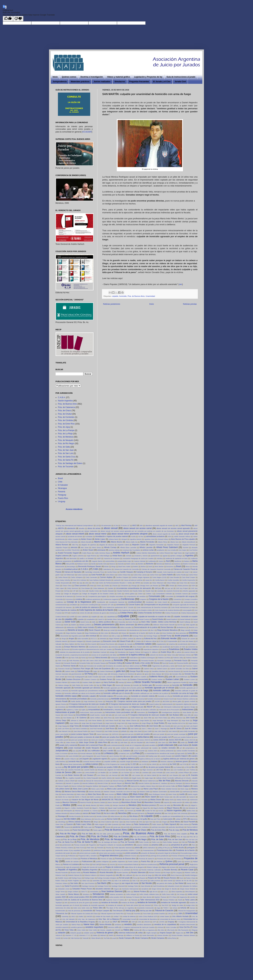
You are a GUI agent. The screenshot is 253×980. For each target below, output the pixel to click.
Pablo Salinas (126, 824)
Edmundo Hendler (169, 638)
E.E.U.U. (94, 639)
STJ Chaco (173, 897)
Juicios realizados (102, 82)
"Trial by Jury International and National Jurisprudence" (74, 525)
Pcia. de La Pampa (66, 430)
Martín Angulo (193, 794)
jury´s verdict (108, 751)
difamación (115, 633)
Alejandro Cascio (139, 545)
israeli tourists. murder (98, 715)
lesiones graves (182, 761)
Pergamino (92, 845)
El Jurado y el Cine (162, 82)
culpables (69, 619)
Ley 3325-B (163, 764)
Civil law (67, 591)
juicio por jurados (143, 734)
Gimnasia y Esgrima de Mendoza (122, 674)
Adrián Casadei (73, 539)
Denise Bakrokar (167, 627)
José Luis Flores (64, 729)
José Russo (110, 728)
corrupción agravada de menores (184, 605)
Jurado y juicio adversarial (139, 748)
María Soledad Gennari (169, 789)
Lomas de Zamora (63, 772)
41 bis (116, 525)
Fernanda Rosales (148, 661)
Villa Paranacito (183, 930)
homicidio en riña (164, 696)
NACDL (161, 811)
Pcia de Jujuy (174, 830)
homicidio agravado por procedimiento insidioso (88, 691)
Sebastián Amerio (174, 886)
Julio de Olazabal (137, 742)
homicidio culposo (106, 696)
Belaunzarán (60, 566)
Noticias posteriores (112, 304)
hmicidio (136, 685)
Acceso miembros (74, 509)
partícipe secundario (159, 827)
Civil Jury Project (182, 588)
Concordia (59, 599)
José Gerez (154, 726)
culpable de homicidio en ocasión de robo (154, 616)
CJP (74, 591)
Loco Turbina (190, 770)
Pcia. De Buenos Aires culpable (175, 834)
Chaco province (81, 585)
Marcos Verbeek (77, 786)
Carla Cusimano (83, 575)
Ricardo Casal (187, 870)
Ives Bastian (67, 718)
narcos (85, 813)
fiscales (171, 663)
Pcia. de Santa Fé (66, 460)
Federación (114, 658)
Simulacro (86, 894)
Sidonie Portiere (140, 891)
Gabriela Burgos (83, 671)
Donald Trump (166, 636)
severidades (94, 892)
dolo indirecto (104, 636)
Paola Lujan (88, 827)
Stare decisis (147, 897)
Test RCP (165, 905)
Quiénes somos (69, 77)
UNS (139, 922)
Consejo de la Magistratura (79, 602)
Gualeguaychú (80, 677)
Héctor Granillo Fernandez (148, 682)
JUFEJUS (115, 734)
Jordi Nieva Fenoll (112, 720)
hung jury (109, 701)
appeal (165, 556)
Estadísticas (174, 649)
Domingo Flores (138, 636)
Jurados (155, 748)
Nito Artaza (134, 816)
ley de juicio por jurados (76, 767)
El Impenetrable (172, 641)
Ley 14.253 (143, 764)
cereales (146, 583)
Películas (191, 842)
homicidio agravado (63, 688)
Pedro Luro (156, 842)
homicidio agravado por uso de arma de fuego (128, 690)
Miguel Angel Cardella (115, 808)
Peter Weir (90, 848)
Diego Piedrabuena (91, 633)
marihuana (186, 792)
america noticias (114, 550)
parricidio (127, 827)
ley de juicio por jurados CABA (106, 767)
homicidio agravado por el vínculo (159, 688)
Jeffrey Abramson (177, 718)
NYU (185, 819)
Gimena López (103, 674)
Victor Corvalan (171, 927)
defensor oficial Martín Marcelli (164, 625)
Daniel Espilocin (172, 619)
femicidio (119, 660)
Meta (186, 805)
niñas (125, 816)
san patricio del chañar (164, 883)
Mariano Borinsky (95, 792)
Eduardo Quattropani (93, 641)
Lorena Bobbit (90, 772)
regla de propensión (73, 867)
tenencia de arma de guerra (80, 903)
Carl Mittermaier (69, 575)
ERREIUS (156, 647)
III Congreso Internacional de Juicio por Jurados (127, 704)
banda (93, 564)
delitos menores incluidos (107, 627)
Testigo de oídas (177, 905)
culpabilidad (111, 617)
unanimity (65, 916)
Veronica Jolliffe (113, 927)
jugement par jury (128, 734)
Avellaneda (152, 561)
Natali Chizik (96, 813)
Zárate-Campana (158, 938)
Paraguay (62, 495)
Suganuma (183, 897)
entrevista (115, 647)
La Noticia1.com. (124, 753)
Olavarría (87, 822)
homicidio (123, 296)
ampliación (161, 550)
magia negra (149, 778)
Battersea (168, 564)
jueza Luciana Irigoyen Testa (82, 734)
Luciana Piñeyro (183, 772)
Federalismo (134, 658)
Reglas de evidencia (113, 867)
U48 (169, 914)
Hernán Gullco (89, 685)
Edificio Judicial (128, 639)
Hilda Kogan (107, 685)
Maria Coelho (122, 786)
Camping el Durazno (144, 572)
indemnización (92, 707)
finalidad (128, 663)
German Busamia (174, 671)
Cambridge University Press (94, 572)
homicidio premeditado (78, 699)
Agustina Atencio (136, 539)
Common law (80, 596)
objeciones (194, 819)
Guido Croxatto (93, 677)
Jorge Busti (185, 720)
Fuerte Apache (119, 669)
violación (62, 933)
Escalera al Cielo (179, 647)
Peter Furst (80, 848)
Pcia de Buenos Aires (116, 830)
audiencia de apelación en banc (177, 558)
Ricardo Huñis (76, 872)
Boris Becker (159, 566)
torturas (183, 908)
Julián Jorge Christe (86, 742)
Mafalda (126, 778)
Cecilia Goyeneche (189, 580)
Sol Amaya (181, 894)
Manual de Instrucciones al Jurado (98, 781)
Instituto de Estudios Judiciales (145, 710)
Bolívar (143, 566)
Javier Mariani (136, 718)
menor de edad (165, 805)
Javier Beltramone (121, 718)
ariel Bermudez (72, 558)
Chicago (134, 586)
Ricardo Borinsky (171, 870)
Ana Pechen (193, 550)
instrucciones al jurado (65, 712)
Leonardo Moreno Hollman (92, 761)
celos (87, 583)
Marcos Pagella (63, 786)
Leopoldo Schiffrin (110, 761)
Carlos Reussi (63, 577)
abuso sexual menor (98, 534)
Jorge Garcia (110, 723)
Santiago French (103, 886)
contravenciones (61, 605)
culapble (94, 617)
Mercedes (177, 805)
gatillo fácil (120, 671)
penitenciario (67, 845)
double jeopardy (182, 636)
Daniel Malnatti (185, 619)
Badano (187, 561)
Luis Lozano (136, 775)
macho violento (107, 778)
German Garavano (62, 674)
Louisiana (145, 772)
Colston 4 (149, 594)
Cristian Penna (127, 613)
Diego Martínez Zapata (74, 633)
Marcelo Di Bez (103, 783)
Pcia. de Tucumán (66, 467)
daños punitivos (105, 622)
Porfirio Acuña (178, 848)
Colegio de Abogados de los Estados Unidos (98, 594)
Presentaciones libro (165, 850)
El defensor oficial (150, 641)
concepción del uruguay (185, 596)
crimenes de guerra (99, 613)
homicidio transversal (137, 699)
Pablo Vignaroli (170, 824)
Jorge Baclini (144, 720)
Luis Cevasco (88, 775)
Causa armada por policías (133, 580)
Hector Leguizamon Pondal (177, 682)
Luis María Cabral (150, 775)
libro (193, 767)
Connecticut (177, 599)
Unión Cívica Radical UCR (148, 916)
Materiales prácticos (80, 82)
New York (168, 813)
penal (57, 845)
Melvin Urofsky (105, 805)
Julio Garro (162, 742)
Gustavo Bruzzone (73, 679)
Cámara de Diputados (73, 572)
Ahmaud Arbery (163, 539)
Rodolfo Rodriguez (191, 875)
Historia (118, 685)
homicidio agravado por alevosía (87, 688)
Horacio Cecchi (169, 699)
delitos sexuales (126, 627)
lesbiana (136, 761)
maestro (118, 778)
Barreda (159, 564)
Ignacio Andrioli (190, 701)
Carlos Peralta (181, 575)
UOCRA (162, 922)
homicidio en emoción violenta (143, 696)
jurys (118, 751)
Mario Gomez (109, 794)
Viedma (137, 930)
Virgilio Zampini (151, 933)
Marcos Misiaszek (191, 783)
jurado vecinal (121, 748)
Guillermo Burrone (123, 677)
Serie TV (84, 892)
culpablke (81, 619)
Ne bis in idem (109, 813)
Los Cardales (113, 772)
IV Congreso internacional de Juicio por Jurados (147, 715)
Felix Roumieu (74, 661)
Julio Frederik (150, 742)
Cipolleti (110, 588)
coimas (58, 594)
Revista (136, 870)
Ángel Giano (178, 553)
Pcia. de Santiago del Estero (70, 463)
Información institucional (172, 707)
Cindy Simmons (72, 588)
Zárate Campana (141, 938)
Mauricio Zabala (99, 802)
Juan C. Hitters (147, 729)
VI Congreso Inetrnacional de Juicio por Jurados (138, 927)
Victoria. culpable (106, 930)
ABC (177, 525)
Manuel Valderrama (149, 781)
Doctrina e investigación (92, 77)
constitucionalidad (135, 602)
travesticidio (88, 911)
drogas (71, 638)
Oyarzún (70, 824)
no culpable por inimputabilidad (170, 816)
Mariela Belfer (175, 792)
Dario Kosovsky (120, 622)
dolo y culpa (116, 636)
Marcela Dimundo (182, 781)
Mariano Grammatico (160, 792)
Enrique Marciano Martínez (75, 647)
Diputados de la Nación (137, 633)
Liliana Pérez (60, 770)
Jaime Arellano (95, 718)
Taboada (134, 900)
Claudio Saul (150, 591)
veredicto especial (62, 927)
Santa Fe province (72, 886)
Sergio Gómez (157, 889)
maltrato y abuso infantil (66, 781)
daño (94, 622)
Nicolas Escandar (75, 816)
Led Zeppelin (84, 759)
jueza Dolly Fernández (187, 731)
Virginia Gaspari (166, 933)
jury (74, 751)
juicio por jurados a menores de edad (85, 737)
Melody (80, 805)
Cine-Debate (86, 588)
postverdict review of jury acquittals (68, 850)
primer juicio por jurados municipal (111, 853)
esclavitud (192, 647)
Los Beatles (102, 772)
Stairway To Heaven (133, 897)
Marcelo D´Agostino (73, 783)
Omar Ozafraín (131, 822)
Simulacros (120, 82)
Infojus (158, 707)
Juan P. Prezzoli (96, 731)
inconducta (62, 707)
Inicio (55, 77)
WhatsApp (120, 935)
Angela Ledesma (62, 556)
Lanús (190, 753)
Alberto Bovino (117, 542)
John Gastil (190, 718)
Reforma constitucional (149, 864)
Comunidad (169, 596)
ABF (196, 525)
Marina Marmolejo (68, 794)
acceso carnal (60, 536)
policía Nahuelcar (149, 848)
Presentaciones (148, 850)
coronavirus (121, 605)
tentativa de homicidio (147, 902)
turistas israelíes (159, 914)
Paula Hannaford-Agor (81, 830)
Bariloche (150, 564)
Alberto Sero (174, 542)
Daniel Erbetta (158, 619)
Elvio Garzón (92, 644)
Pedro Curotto (144, 842)
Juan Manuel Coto (64, 731)
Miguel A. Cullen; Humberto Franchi (77, 808)
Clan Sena (82, 591)
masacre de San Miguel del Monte (85, 800)
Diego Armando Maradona (167, 630)
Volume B (59, 935)
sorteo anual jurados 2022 (79, 897)
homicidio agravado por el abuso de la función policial (123, 688)
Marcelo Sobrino (144, 783)
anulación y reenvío (141, 556)
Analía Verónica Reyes (102, 553)
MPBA (122, 811)
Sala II (135, 881)
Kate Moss (74, 753)
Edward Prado (125, 641)
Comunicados (154, 596)
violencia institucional (126, 933)
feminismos (133, 660)
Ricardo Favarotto (62, 872)
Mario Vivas (172, 794)
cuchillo (72, 617)
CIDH (193, 586)
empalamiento (161, 644)
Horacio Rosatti (62, 701)
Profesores (72, 856)
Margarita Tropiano (108, 786)
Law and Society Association (136, 756)
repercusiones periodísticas (188, 867)
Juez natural (173, 731)
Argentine (59, 558)
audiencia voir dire (81, 561)
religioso (164, 867)
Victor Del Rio (185, 927)
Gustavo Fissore (121, 679)
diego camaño (186, 630)
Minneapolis (68, 811)
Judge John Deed (135, 731)
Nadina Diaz (191, 811)
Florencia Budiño (182, 663)
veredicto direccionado (187, 925)
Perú (193, 845)
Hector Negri (193, 682)
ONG (141, 822)
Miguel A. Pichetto (98, 808)
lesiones (154, 761)
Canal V (187, 572)
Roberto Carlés (190, 872)
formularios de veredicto (114, 666)
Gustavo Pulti (75, 682)
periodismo (129, 845)
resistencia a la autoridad (121, 870)
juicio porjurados (131, 740)
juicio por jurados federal (183, 737)
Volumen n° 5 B (71, 935)
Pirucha (109, 848)
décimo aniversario (127, 625)
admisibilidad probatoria (155, 536)
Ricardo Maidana (90, 872)
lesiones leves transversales (72, 764)
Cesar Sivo (183, 583)
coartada (160, 591)
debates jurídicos (85, 625)
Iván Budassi (174, 715)
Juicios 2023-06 (190, 740)
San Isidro (74, 883)
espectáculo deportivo (151, 649)
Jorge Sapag (62, 726)
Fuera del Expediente (102, 669)
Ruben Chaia (191, 878)
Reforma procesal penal (172, 864)
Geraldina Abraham (159, 671)
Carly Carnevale (91, 577)
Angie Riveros (91, 556)
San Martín (102, 883)
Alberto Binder (100, 542)
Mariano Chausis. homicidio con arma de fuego (120, 792)
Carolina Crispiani (122, 577)
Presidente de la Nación (185, 850)
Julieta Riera (103, 742)
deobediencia (181, 627)
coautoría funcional (173, 591)
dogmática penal (77, 636)
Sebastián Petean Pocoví (82, 889)
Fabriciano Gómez (185, 655)
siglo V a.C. (164, 892)
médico (187, 802)
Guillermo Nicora (157, 677)
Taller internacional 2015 (150, 900)
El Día (161, 641)
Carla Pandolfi (97, 575)
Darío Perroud (133, 622)
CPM (66, 613)
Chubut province (183, 586)
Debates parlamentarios (104, 625)
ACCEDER (87, 132)
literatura (101, 770)
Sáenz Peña (107, 881)
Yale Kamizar (75, 938)
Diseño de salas (154, 633)
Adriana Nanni (113, 539)
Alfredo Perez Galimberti (167, 547)
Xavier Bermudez (148, 935)
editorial (139, 639)
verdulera (118, 925)
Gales (95, 671)
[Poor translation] (18, 19)
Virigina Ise (179, 933)
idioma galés (177, 701)
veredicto (128, 924)
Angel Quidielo (190, 553)
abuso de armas (94, 528)
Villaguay (194, 930)
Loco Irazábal (178, 770)
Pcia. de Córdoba (65, 420)
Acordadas (89, 536)
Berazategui (71, 566)
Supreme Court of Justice (115, 900)
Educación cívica (110, 641)
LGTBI (187, 767)
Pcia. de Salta (64, 447)
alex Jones (85, 547)
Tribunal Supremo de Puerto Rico (112, 914)
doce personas (181, 633)
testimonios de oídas (63, 908)
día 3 (152, 630)
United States (164, 916)
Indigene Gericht (113, 707)
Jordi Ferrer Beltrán (95, 720)
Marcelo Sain (130, 783)
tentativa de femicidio (110, 902)
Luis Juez (124, 775)
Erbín (148, 647)
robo (117, 875)
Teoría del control (132, 905)
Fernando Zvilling (115, 663)
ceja (81, 583)
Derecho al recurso (76, 630)
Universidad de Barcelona (148, 919)
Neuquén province (154, 813)
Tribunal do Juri (61, 913)
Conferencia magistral (110, 599)
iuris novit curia (120, 715)
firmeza (156, 663)
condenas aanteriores (93, 599)
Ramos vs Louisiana (71, 864)
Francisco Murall (64, 669)
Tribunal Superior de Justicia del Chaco (84, 914)
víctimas (160, 927)
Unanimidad (150, 296)
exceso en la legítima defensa (132, 655)
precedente (87, 850)
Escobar (58, 649)
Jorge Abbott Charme (129, 720)
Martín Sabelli (151, 797)
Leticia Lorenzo (92, 764)
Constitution (150, 602)
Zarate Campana (125, 938)
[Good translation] (8, 19)
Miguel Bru (147, 808)
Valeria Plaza (76, 925)
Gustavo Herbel (157, 679)
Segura (116, 889)
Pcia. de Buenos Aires (136, 296)
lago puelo (181, 753)
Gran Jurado (60, 677)
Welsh (111, 935)
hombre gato (147, 685)
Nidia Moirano (115, 816)
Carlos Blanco (110, 575)
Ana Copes (182, 550)
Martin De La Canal (65, 797)
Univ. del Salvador (68, 919)
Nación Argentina (65, 401)
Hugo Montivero (89, 701)
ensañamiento (94, 647)
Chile (60, 482)
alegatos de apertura (89, 545)
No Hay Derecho (190, 816)
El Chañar (137, 641)
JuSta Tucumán (139, 751)
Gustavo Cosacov (90, 679)
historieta (127, 685)
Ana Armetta (171, 550)
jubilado (124, 731)
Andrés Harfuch (121, 553)
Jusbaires (127, 751)
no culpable (147, 816)
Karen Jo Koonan (61, 753)
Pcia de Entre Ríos (158, 830)
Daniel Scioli (70, 622)
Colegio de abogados (71, 594)
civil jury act (169, 588)
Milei (184, 808)
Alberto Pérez (162, 542)
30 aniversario (106, 525)
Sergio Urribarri (73, 892)
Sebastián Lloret (64, 889)
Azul (168, 561)
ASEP (99, 558)
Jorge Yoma (74, 726)
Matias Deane (156, 800)
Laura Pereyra (101, 756)
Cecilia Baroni (160, 580)
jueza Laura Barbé (62, 734)
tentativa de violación (116, 905)
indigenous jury (137, 707)
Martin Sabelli (135, 797)
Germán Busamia (189, 671)
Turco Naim (147, 914)
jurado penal (108, 748)
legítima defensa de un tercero (150, 759)
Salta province (155, 881)
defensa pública (144, 625)
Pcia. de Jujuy (64, 427)
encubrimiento (183, 644)
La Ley (98, 753)
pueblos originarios (118, 861)
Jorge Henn (121, 723)
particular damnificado (176, 827)
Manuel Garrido (133, 781)
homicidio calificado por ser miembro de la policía (151, 693)
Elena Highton (69, 644)
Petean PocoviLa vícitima (64, 848)
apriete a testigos (176, 556)
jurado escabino (150, 745)
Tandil (180, 900)
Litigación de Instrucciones (116, 770)
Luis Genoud (113, 775)
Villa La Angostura (148, 930)
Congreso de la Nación (159, 599)
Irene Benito (187, 712)
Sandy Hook (191, 883)
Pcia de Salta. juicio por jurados (108, 834)
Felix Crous (62, 661)
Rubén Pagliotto (73, 881)
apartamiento (155, 556)
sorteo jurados (98, 897)
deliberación (60, 627)
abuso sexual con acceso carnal (138, 528)
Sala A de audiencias (122, 881)
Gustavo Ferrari (106, 679)
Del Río (180, 625)
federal (124, 658)
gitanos (139, 674)
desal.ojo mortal (109, 630)
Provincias (177, 859)
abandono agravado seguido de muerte (159, 525)
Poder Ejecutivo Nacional (123, 848)
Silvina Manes (74, 894)
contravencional (189, 602)
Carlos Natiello (167, 575)
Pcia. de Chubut (65, 414)
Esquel (164, 649)
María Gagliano (184, 786)
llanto (168, 770)
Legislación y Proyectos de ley (148, 77)
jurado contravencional (114, 745)
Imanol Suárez (154, 704)
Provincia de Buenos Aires (125, 859)
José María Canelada (80, 729)
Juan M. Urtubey (191, 728)
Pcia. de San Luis (65, 453)
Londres (79, 772)
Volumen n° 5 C (85, 935)
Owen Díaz (59, 824)
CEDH (74, 583)
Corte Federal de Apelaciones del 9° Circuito (118, 607)
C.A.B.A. (62, 397)
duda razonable (83, 639)
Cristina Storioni (61, 617)
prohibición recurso (130, 856)
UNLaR (107, 922)
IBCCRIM (166, 701)
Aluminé (186, 547)
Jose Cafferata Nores (138, 726)
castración (117, 580)
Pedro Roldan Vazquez (171, 842)
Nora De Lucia (99, 819)
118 (97, 525)
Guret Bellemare (182, 677)
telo (66, 903)
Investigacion (153, 712)
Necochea (122, 813)
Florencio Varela (69, 666)
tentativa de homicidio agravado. (94, 905)
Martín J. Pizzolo (81, 797)
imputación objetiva (182, 704)
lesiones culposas (167, 761)
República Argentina (90, 870)
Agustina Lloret (149, 539)
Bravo (188, 566)
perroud (165, 845)
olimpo (96, 822)
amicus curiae (148, 550)
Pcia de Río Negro (68, 834)
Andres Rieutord (165, 553)
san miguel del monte (130, 883)
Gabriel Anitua (149, 669)
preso (75, 853)
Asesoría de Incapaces (112, 558)
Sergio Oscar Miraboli (187, 889)
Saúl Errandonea (159, 886)
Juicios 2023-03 (145, 740)
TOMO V (166, 908)
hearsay (121, 682)
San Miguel (115, 883)
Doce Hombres (168, 633)
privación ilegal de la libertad (168, 853)
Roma (135, 878)
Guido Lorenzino (107, 677)
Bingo (114, 566)
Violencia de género (105, 933)
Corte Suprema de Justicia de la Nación (96, 610)
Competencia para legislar (97, 596)
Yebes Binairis (96, 938)
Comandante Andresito (164, 594)
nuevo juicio (168, 819)
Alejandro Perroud (189, 545)
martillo (182, 794)
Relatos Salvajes (152, 867)
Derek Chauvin (95, 630)
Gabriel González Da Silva (180, 669)
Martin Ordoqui (122, 797)
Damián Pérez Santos (114, 619)
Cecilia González (173, 580)
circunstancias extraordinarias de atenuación (134, 588)
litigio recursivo (148, 770)
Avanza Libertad (140, 561)
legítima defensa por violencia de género (179, 759)
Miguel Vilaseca (173, 808)
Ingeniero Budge (189, 707)
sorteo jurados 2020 (116, 897)
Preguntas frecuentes (139, 82)
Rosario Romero (170, 878)
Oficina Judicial (74, 822)
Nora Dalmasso (86, 819)
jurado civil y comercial (68, 745)
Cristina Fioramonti (172, 613)
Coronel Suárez (134, 605)
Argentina (189, 556)
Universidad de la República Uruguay (80, 922)
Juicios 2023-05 (175, 740)
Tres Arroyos (118, 911)
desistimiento (122, 630)
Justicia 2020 (152, 751)
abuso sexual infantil (75, 534)
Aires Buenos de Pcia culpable (183, 539)
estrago (112, 652)
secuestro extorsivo (103, 889)
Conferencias (128, 599)
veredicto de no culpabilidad (165, 924)
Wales (95, 935)
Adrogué (124, 539)
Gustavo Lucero (189, 679)
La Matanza (109, 753)
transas (192, 908)
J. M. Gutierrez (81, 718)
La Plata (136, 753)
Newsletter (194, 813)
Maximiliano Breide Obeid (131, 802)
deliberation (71, 627)
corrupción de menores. (64, 607)
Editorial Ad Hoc (151, 638)
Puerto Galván (133, 861)
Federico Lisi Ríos (164, 658)
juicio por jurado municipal (176, 734)
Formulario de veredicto (95, 666)
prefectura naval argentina (103, 850)
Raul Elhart (86, 864)
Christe (172, 586)
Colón (119, 594)
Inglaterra (59, 710)
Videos (126, 930)
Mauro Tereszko (113, 802)
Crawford (74, 613)
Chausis (115, 586)
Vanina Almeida (105, 924)
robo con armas (160, 875)
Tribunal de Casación (164, 911)
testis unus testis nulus (82, 908)
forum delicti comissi (132, 666)
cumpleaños (91, 619)
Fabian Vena (171, 655)
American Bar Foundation (131, 550)
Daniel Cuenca (144, 619)
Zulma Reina (172, 938)
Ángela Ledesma (78, 556)
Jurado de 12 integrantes (133, 745)
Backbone (178, 561)
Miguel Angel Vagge (133, 808)
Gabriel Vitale (70, 671)
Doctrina (193, 633)
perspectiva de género (180, 845)
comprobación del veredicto (136, 596)
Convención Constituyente (89, 605)
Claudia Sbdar (137, 591)
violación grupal (76, 933)
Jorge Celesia (74, 723)
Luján (183, 775)
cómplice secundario (116, 596)
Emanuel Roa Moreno (107, 644)
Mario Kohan (138, 794)
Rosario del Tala (154, 878)
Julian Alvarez (71, 742)
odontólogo (62, 822)
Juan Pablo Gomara (111, 731)
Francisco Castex (191, 666)
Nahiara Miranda (61, 813)
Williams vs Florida (133, 935)
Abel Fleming (186, 525)
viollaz (140, 933)
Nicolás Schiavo (102, 816)
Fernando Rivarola (70, 663)
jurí (181, 748)
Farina (83, 658)
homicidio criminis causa (66, 696)
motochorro (113, 811)
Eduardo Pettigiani (77, 641)
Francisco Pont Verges (82, 669)
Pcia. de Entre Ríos (66, 424)
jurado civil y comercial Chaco (92, 745)
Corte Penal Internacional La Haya (183, 607)
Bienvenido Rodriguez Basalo (90, 566)
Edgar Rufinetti (114, 639)
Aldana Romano (62, 545)
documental (64, 636)
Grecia (70, 677)
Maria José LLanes (80, 789)
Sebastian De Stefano (190, 886)
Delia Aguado (190, 625)
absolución (71, 528)
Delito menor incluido (86, 627)
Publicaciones (87, 861)
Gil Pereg (89, 674)
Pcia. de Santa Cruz (67, 457)
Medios (66, 805)
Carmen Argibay (106, 577)
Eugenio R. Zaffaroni (151, 652)
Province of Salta (106, 859)
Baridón (141, 564)
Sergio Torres (60, 892)
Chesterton (124, 586)
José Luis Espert (192, 726)
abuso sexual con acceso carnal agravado (173, 528)
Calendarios (107, 569)
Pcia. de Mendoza (66, 437)
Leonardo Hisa (74, 761)
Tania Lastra (190, 900)
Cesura (193, 583)
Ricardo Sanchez (122, 872)
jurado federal (183, 745)
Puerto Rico (63, 498)
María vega (184, 789)
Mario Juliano (122, 794)
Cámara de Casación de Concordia (126, 569)
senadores (145, 889)
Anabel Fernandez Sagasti (68, 553)
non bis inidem (70, 819)
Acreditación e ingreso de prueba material (112, 536)
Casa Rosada (174, 577)
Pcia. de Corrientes (66, 417)
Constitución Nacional (116, 602)
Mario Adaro (81, 794)
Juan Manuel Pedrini (81, 731)
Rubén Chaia (60, 881)
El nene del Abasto (187, 641)
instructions (141, 712)
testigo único (191, 905)
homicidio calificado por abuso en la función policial (82, 693)
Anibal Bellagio (104, 556)
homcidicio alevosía (162, 685)
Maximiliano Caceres (152, 802)
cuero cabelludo (83, 617)
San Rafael (179, 883)
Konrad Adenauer (86, 753)
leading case (153, 756)
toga (159, 908)
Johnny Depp (61, 720)
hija (98, 685)
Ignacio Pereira (61, 704)
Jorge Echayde (97, 723)
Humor (100, 701)
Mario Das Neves (95, 794)
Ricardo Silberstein (138, 872)
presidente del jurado (63, 853)
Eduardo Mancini (61, 641)
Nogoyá (58, 819)
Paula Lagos (97, 830)
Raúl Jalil (96, 864)
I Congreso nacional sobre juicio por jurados (134, 701)
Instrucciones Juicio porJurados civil (119, 712)
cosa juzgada (187, 610)
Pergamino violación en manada (110, 845)
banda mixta (102, 564)
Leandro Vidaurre (70, 759)
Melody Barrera (91, 805)
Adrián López (100, 539)
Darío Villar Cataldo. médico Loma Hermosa (159, 622)
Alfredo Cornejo (110, 547)
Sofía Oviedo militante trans (149, 894)
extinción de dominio (157, 655)
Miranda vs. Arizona (91, 811)
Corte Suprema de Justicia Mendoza (167, 610)
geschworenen (76, 674)
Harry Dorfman (109, 682)
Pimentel (100, 848)
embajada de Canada (125, 644)
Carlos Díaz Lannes (140, 575)
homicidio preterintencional (99, 699)
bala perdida (70, 564)
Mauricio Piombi (86, 802)
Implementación (167, 704)
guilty (170, 677)
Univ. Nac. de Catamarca (87, 919)
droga (64, 639)
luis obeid (163, 775)
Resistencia (105, 870)
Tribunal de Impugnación (187, 911)
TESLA (156, 905)
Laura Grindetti (74, 756)
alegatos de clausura (107, 545)
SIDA (129, 892)
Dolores (126, 636)
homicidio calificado (161, 690)
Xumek (58, 938)
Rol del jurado (124, 878)
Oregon (164, 822)
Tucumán (137, 914)
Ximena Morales (163, 935)
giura (147, 674)
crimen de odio (85, 613)
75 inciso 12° (125, 525)
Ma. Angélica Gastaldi (73, 778)
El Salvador (63, 485)
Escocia (67, 649)
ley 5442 (173, 764)
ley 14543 (153, 764)
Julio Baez (124, 742)
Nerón (142, 813)
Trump (129, 914)
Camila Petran (112, 572)
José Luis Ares (178, 726)
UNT (154, 922)
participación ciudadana (141, 827)
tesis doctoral (146, 905)
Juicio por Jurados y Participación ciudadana (106, 740)
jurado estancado (166, 745)
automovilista (110, 561)
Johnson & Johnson (78, 720)
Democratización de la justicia (146, 627)
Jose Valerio (122, 728)
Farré (90, 658)
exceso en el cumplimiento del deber (104, 655)
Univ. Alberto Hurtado (180, 916)
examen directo (190, 652)
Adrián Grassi (86, 539)
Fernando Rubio (85, 663)
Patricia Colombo (64, 830)
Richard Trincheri (155, 872)
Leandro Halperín (181, 756)
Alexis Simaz (96, 547)
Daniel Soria (85, 622)
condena (79, 599)
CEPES (138, 583)
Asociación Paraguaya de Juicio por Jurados (138, 558)
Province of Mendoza (89, 859)
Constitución (101, 602)
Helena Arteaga (63, 685)
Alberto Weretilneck (188, 542)
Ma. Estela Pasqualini (91, 778)
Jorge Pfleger (146, 723)
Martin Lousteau (95, 797)
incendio (195, 704)
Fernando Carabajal (164, 661)
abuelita (82, 528)
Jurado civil (193, 742)
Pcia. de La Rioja (65, 434)
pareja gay (117, 827)
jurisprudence (190, 748)
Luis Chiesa (101, 775)
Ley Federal (177, 767)
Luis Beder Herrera (72, 775)
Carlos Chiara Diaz (124, 575)
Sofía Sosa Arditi (168, 894)
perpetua (155, 845)
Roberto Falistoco (91, 875)
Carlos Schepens (77, 577)
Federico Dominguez (148, 658)
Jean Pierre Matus (161, 718)
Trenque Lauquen (102, 911)
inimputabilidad (94, 710)
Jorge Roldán (159, 723)
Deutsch (145, 630)
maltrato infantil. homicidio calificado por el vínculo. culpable (177, 778)
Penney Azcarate (80, 845)
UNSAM (147, 922)
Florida (81, 666)
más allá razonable (179, 797)
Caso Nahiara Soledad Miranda (100, 580)
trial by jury (130, 911)
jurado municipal (75, 748)
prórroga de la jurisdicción (160, 856)
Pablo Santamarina (141, 824)
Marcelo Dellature (88, 783)
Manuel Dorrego (118, 781)
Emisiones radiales (144, 644)
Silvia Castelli (60, 894)
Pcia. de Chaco (64, 411)
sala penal (144, 881)
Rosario (143, 878)
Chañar (107, 586)
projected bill (143, 856)
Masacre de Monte (62, 800)
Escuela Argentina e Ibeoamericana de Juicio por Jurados (92, 649)
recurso (112, 864)
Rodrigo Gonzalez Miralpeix (107, 878)
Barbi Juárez (131, 564)
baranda (121, 564)
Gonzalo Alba (177, 674)
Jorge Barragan (158, 720)
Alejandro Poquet (62, 547)
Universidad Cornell (129, 919)
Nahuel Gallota (75, 813)
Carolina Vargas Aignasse (140, 577)
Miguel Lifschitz (159, 808)
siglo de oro (153, 892)
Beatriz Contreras (189, 564)
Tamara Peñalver (169, 900)
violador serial (89, 933)
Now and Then (155, 819)
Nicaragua (62, 488)
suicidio (192, 897)
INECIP (150, 707)
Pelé (183, 842)
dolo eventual (91, 636)
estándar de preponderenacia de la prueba (75, 652)
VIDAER (118, 930)
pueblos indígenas (102, 861)
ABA (141, 525)
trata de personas (74, 911)
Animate (129, 556)
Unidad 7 (117, 916)
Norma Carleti (112, 819)
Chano (99, 586)
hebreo (129, 682)
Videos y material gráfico (118, 77)
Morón (103, 811)
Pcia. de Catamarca (66, 407)
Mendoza (133, 805)
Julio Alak (114, 742)
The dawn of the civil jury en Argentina (120, 908)
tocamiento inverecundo (145, 908)
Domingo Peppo (152, 636)
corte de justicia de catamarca (87, 607)
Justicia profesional (167, 751)
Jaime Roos (108, 718)
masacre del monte (131, 800)
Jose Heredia (166, 726)
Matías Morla (169, 800)
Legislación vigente (100, 759)
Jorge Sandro (193, 723)
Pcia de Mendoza (190, 830)
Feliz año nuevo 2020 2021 (92, 661)
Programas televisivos (109, 856)
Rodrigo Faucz (76, 878)
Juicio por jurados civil (162, 737)
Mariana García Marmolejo (75, 791)
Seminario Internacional (130, 889)
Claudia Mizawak (108, 591)
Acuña (133, 536)
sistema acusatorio (116, 894)
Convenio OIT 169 (107, 605)
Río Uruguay (177, 872)
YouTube (106, 938)
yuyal (114, 938)
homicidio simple (119, 699)
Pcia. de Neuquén (66, 440)
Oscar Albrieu (175, 822)
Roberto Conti (60, 875)
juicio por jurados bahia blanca (136, 737)
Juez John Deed (160, 731)
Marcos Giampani (176, 783)
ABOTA (61, 528)
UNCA (73, 916)
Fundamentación (134, 669)
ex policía (178, 652)
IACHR (157, 701)
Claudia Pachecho (123, 591)
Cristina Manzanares (188, 613)
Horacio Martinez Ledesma (186, 699)
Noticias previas (190, 304)
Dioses (124, 633)
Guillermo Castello (140, 677)
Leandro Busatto (166, 756)
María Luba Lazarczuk (116, 789)
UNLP (115, 922)
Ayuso (161, 561)
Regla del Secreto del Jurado (93, 867)
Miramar (78, 811)
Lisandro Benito (89, 770)
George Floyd (135, 671)
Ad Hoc (141, 536)
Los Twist (136, 772)
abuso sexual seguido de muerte (164, 534)
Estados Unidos (191, 649)
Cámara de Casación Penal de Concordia (156, 569)
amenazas (101, 550)
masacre (192, 797)
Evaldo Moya (166, 652)
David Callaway (185, 622)
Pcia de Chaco (140, 830)
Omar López (119, 822)
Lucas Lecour (170, 772)
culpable (115, 296)
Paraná (108, 827)
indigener (125, 707)
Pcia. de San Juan (66, 450)
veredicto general (77, 927)
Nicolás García (89, 816)
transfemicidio (60, 911)
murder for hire (150, 811)
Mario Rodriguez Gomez (157, 794)
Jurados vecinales (169, 748)
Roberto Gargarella (106, 875)
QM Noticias (158, 861)
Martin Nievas (109, 797)
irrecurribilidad (81, 715)
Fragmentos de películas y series (163, 666)
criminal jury (113, 613)
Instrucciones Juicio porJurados (91, 712)
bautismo (177, 564)
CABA (96, 569)
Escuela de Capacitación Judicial (127, 649)
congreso (143, 599)
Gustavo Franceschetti (139, 679)
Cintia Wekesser (99, 588)
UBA (180, 913)
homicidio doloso (122, 696)
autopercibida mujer (124, 561)
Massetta (144, 800)
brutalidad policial (71, 569)
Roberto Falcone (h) (75, 875)
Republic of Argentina (67, 870)
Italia (110, 715)
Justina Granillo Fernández (186, 751)
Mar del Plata (165, 781)
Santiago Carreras (88, 886)
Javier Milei (148, 718)
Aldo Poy (75, 545)
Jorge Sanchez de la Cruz (176, 723)
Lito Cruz (160, 770)
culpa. (102, 617)
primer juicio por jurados (88, 853)
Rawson (104, 864)
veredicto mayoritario (94, 927)
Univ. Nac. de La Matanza (109, 919)
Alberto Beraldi (86, 542)
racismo (187, 861)
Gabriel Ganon (162, 669)
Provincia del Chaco (164, 859)
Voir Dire (190, 933)
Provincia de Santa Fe (147, 859)
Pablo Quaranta (113, 824)
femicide (108, 661)
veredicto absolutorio (144, 925)
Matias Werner (182, 800)
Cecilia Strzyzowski (62, 583)
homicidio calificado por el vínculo (117, 693)
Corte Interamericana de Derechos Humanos (152, 607)
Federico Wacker (192, 658)
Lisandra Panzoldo (74, 770)
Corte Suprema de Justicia (66, 610)
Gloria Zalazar (156, 674)
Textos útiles (98, 908)
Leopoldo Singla (125, 761)
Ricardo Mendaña (106, 872)
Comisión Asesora (181, 594)
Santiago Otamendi (118, 886)
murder (139, 811)
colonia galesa (129, 594)
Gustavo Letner (172, 679)
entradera (105, 647)
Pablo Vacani (157, 824)
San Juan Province (88, 883)
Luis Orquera (174, 775)
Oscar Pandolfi (189, 822)
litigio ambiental (134, 770)
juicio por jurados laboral (80, 740)
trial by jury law (146, 911)
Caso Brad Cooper (189, 577)
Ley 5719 (183, 764)
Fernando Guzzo (181, 660)
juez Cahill (148, 731)
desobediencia (134, 630)
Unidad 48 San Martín (103, 916)
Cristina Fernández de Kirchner (150, 613)
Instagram (128, 710)
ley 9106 (58, 767)
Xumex (66, 938)
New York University (180, 813)
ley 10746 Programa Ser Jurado (114, 764)
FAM (67, 658)
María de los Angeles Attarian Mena (143, 786)
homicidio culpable (89, 696)
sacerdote (96, 881)
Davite (66, 625)
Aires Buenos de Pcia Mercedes (67, 542)
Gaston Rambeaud (107, 671)
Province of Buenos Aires (180, 856)
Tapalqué (59, 903)
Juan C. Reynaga (161, 729)
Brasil (60, 478)
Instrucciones (188, 710)
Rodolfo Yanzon (63, 878)
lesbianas (145, 761)
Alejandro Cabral (123, 545)
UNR (133, 922)
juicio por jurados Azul (111, 737)
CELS (94, 583)
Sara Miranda (146, 886)
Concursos (69, 599)
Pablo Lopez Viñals (84, 824)
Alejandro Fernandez (156, 545)
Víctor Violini (93, 930)
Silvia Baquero (190, 892)
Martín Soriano (165, 797)
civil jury (158, 588)
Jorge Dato (85, 723)
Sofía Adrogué (131, 894)
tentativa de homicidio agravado (174, 902)
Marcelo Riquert (116, 783)
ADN (169, 536)
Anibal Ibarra (117, 556)
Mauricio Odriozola (70, 802)
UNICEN (89, 916)
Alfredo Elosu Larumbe (128, 547)
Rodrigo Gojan (89, 878)
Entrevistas (125, 647)
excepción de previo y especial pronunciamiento (72, 655)
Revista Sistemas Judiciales (151, 870)
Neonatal (134, 813)
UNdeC (81, 916)
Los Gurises (125, 772)
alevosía (74, 547)
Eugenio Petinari (134, 652)
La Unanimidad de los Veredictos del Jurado (159, 753)
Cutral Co (101, 619)
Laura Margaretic (88, 756)
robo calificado (127, 875)
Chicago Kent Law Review (149, 586)
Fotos (145, 666)
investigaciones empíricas (171, 712)
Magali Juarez (137, 778)
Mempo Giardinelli (119, 805)
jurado (183, 742)
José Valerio (135, 729)
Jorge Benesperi (172, 720)
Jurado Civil (180, 82)
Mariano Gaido (144, 792)
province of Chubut (71, 859)
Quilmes (169, 861)
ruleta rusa (86, 881)
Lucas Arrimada (157, 772)
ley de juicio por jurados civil (132, 767)
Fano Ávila (75, 658)
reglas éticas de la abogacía (134, 867)
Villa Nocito (171, 930)
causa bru (149, 580)
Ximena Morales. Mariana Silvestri (183, 935)
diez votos (105, 633)
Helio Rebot (76, 685)
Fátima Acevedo (101, 658)
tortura (175, 908)
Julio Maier (173, 742)
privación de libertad (148, 853)
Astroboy (160, 558)
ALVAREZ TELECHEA (72, 550)
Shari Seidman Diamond (112, 891)
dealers (74, 625)
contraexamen (175, 602)
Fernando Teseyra (99, 663)
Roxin (181, 878)
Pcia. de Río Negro (66, 443)
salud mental (168, 881)
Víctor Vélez (69, 930)
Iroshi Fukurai (68, 715)
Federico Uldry (178, 658)
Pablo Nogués (99, 824)
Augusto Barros (97, 561)
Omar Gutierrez (106, 822)
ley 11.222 (132, 764)
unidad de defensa (129, 916)
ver (181, 284)
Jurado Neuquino (92, 748)
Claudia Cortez (94, 591)
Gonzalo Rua (190, 674)
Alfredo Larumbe (146, 547)
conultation (73, 605)
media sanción (177, 802)
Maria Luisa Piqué (134, 789)
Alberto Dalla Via (131, 542)
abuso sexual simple (187, 534)
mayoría (166, 802)
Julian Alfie (59, 742)
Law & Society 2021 (116, 756)
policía (137, 848)
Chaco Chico (67, 586)
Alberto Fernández (147, 542)
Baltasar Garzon (83, 564)
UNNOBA (124, 922)
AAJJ (134, 525)
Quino (179, 861)
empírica (172, 644)
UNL (100, 922)
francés (180, 666)
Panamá (62, 492)
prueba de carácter (72, 861)
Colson (140, 594)
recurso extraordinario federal (128, 864)
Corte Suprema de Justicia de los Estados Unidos (135, 610)
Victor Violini (81, 930)
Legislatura (114, 759)
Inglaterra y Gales (72, 710)
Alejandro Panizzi (173, 545)
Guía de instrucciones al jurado (181, 77)
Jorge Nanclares (133, 723)
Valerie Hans (89, 924)
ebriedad (103, 639)
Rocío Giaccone (176, 875)
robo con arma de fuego (143, 875)
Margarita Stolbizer (92, 786)
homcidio (176, 685)
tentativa (96, 903)
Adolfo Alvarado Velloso (182, 536)
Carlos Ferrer (154, 575)
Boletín (136, 566)
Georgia (146, 671)
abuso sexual (111, 528)
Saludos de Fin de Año (184, 881)
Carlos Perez (193, 575)
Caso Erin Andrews (80, 580)
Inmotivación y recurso (112, 710)
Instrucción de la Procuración (169, 710)
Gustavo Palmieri (61, 682)
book (150, 566)
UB (175, 914)
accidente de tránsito (75, 536)
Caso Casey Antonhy (63, 580)
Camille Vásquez (126, 572)
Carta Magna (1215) (159, 577)
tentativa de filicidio (128, 903)
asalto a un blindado (87, 558)
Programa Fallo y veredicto (88, 856)
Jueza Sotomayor (103, 734)
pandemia (77, 827)
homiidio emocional (154, 699)
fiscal (164, 663)
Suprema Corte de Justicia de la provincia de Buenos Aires (79, 900)
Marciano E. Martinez (160, 783)
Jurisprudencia (60, 82)
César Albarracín (158, 583)
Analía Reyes (87, 553)
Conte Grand (162, 602)
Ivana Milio (187, 715)
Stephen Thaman (160, 897)
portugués (191, 848)
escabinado (166, 647)
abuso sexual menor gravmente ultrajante (129, 534)
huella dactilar (76, 701)
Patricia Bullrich (192, 827)
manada (80, 781)
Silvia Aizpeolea (177, 892)
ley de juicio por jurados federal (158, 767)
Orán (157, 822)
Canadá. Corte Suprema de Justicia (169, 572)
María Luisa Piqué (151, 789)
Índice (102, 707)
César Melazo (172, 583)
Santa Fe (59, 886)
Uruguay (62, 501)
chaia (92, 586)
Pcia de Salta (87, 834)
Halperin (98, 682)
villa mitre (161, 930)
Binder (106, 566)
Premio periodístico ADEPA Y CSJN (128, 850)
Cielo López (60, 588)
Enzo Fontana (138, 647)
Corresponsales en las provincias (156, 605)
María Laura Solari (98, 789)
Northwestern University (129, 819)
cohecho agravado (189, 591)
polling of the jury (164, 848)
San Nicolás (147, 883)
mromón (130, 811)
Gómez (167, 674)
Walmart (103, 935)
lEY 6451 (192, 764)
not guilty (144, 819)
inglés (83, 710)
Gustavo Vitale (87, 682)
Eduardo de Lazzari (188, 639)
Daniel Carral (130, 619)
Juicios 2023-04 (159, 740)
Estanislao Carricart (100, 652)
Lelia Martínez (60, 761)
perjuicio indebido (143, 845)
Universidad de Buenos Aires (170, 919)
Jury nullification (94, 751)
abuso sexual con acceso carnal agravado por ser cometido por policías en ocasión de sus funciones (137, 531)
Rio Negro (167, 872)
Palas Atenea (184, 824)
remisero (173, 867)
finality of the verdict (142, 663)
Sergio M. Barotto (171, 889)
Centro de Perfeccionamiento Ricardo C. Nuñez (115, 583)
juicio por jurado (159, 734)
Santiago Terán (133, 886)
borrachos (170, 566)
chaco (58, 586)
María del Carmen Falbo (167, 786)
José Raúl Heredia (96, 729)
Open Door (149, 822)
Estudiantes (122, 652)
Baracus (112, 564)
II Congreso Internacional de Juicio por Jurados (87, 704)
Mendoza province (149, 805)
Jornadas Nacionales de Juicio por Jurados (99, 726)
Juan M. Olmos (176, 728)
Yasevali (85, 938)
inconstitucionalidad (76, 707)
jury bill (81, 751)
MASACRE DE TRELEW (112, 800)
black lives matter (124, 566)
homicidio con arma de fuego (182, 693)
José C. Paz (122, 726)
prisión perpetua (132, 853)
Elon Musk (81, 644)
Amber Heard (88, 550)
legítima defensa (128, 759)
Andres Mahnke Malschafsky (146, 553)
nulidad (178, 819)
